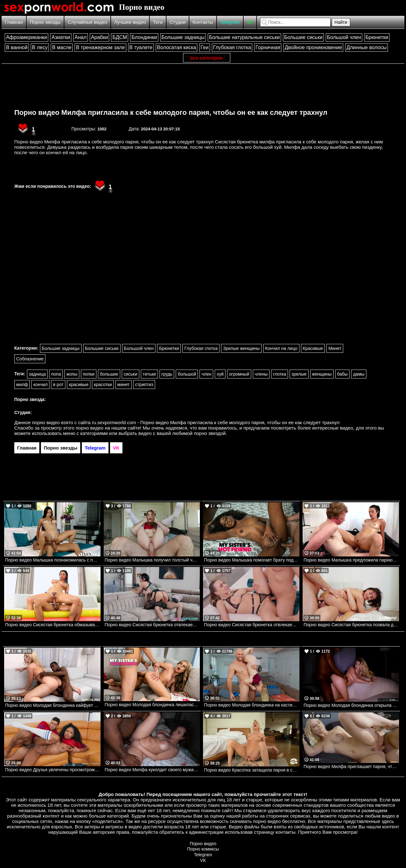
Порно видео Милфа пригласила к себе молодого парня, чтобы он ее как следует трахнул (171, 112)
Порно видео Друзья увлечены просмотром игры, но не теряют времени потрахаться (53, 770)
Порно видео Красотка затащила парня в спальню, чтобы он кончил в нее (252, 770)
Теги (158, 22)
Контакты (203, 22)
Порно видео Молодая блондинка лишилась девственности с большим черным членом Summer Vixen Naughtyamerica (152, 705)
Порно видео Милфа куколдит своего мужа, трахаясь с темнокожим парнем (152, 770)
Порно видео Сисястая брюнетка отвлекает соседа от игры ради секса (252, 625)
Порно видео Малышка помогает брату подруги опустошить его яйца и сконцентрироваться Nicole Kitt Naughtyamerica (252, 560)
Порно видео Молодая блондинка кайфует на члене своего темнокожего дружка (53, 705)
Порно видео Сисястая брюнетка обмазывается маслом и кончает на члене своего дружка (53, 625)
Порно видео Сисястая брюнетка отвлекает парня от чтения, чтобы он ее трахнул (152, 625)
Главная (14, 22)
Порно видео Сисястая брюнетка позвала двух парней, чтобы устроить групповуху (351, 625)
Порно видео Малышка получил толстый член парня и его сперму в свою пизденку (152, 560)
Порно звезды (45, 22)
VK (250, 22)
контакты (286, 832)
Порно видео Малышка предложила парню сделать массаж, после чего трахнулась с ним (351, 560)
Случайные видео (87, 22)
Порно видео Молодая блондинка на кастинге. (252, 705)
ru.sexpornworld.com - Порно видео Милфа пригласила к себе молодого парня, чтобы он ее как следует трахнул (216, 422)
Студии (178, 22)
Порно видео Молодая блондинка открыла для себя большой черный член (351, 705)
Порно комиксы (203, 849)
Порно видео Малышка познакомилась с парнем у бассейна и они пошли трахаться (53, 560)
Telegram (230, 22)
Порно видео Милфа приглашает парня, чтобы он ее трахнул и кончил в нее (351, 766)
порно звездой (210, 433)
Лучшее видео (130, 22)
